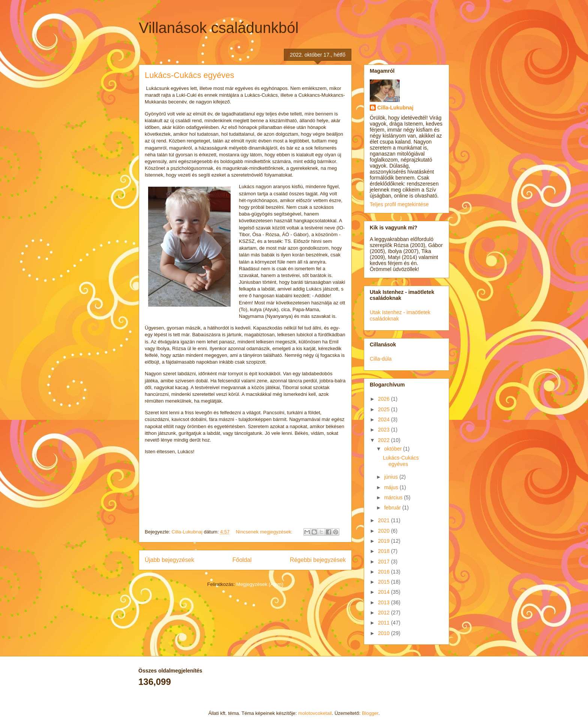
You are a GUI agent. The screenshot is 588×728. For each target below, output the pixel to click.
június (391, 477)
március (394, 497)
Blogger (370, 713)
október (394, 449)
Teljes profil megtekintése (399, 204)
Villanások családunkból (219, 28)
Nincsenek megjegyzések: (265, 532)
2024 (385, 419)
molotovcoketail (315, 713)
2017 (385, 562)
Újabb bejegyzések (169, 560)
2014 (385, 592)
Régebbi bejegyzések (318, 560)
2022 (385, 440)
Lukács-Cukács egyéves (189, 75)
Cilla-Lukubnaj (395, 108)
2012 (385, 613)
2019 (385, 541)
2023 (385, 430)
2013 (385, 602)
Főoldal (242, 560)
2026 (385, 399)
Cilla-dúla (381, 359)
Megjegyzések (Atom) (260, 584)
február (393, 508)
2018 (385, 551)
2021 (385, 520)
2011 (385, 623)
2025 (385, 409)
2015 (385, 582)
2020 (385, 531)
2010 (385, 633)
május (392, 487)
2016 (385, 572)
